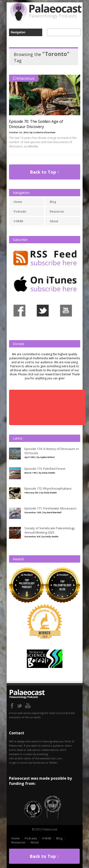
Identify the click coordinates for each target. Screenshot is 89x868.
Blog (53, 202)
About (54, 221)
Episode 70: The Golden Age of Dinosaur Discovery (36, 124)
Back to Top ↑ (45, 172)
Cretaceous (24, 78)
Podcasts (20, 212)
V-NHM (18, 221)
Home (18, 202)
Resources (57, 212)
